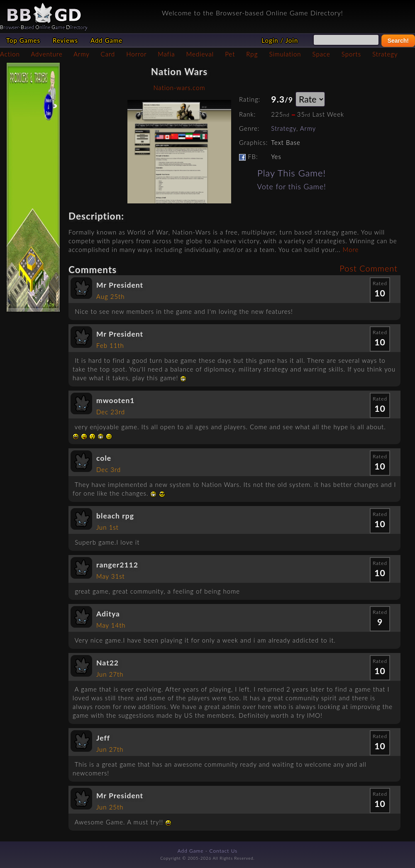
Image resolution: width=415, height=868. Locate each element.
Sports (351, 54)
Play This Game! (292, 173)
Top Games (23, 40)
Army (81, 54)
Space (321, 54)
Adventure (46, 54)
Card (108, 54)
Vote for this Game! (292, 187)
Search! (398, 41)
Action (10, 54)
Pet (230, 54)
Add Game (106, 40)
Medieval (200, 54)
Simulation (285, 54)
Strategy (385, 54)
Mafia (166, 54)
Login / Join (280, 40)
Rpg (252, 54)
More (351, 249)
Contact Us (224, 851)
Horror (136, 54)
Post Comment (369, 268)
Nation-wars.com (179, 88)
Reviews (65, 40)
